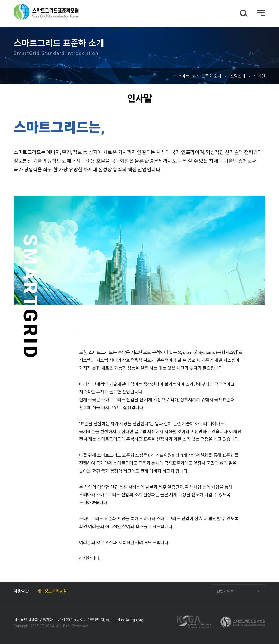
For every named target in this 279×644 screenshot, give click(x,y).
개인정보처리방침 (52, 591)
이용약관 (21, 591)
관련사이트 (225, 591)
